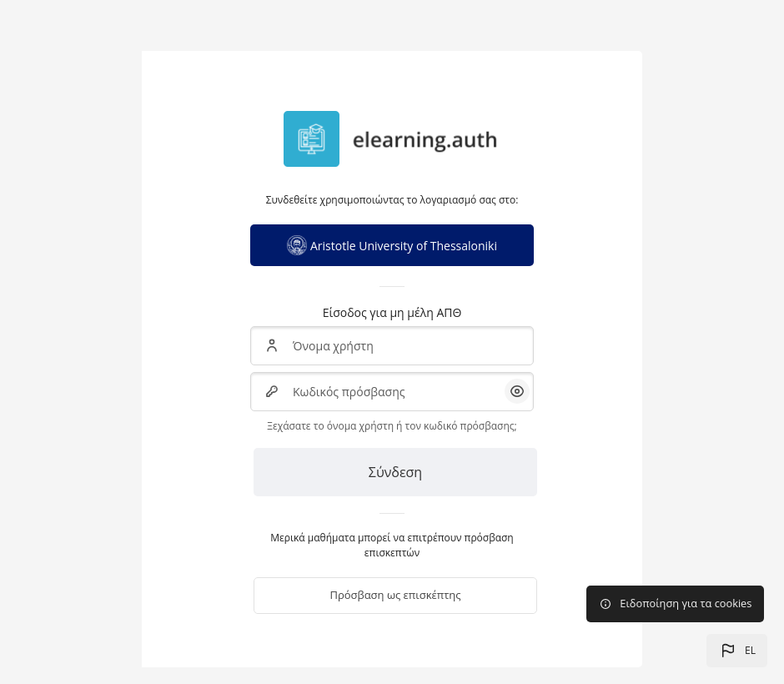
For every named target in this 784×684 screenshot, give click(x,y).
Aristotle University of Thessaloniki (392, 245)
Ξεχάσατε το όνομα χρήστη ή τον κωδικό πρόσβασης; (392, 426)
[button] (737, 651)
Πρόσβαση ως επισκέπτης (395, 595)
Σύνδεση (395, 472)
